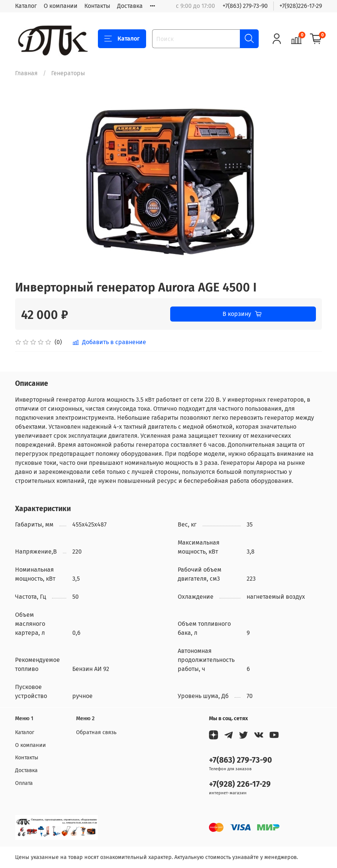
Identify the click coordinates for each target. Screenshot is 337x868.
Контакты (97, 6)
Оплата (24, 783)
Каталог (26, 6)
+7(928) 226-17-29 (240, 784)
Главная (26, 73)
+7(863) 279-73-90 (245, 6)
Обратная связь (96, 732)
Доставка (130, 6)
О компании (61, 6)
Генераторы (68, 73)
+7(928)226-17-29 (301, 6)
